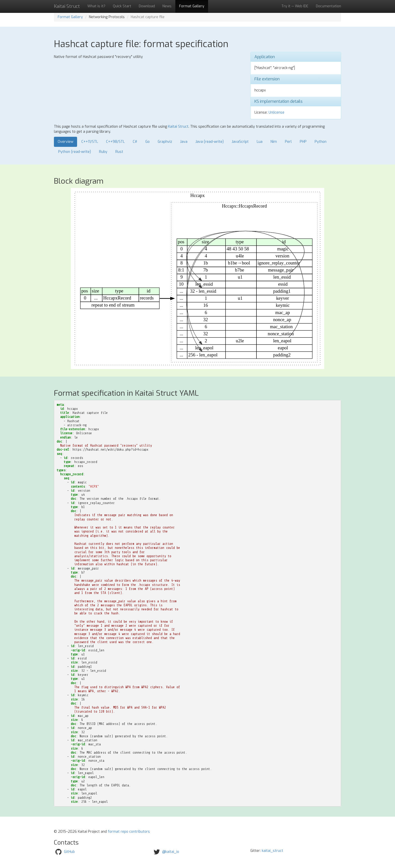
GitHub (69, 852)
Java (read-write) (210, 142)
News (167, 6)
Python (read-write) (75, 152)
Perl (288, 142)
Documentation (328, 6)
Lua (260, 142)
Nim (274, 142)
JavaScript (240, 142)
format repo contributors (129, 832)
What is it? (96, 6)
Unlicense (276, 112)
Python (321, 142)
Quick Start (122, 6)
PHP (303, 142)
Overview (65, 142)
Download (147, 6)
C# (135, 142)
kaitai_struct (272, 851)
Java (184, 142)
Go (147, 142)
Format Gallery (192, 6)
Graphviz (165, 142)
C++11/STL (90, 142)
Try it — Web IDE (295, 6)
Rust (119, 152)
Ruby (103, 152)
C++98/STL (115, 142)
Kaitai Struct (178, 127)
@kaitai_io (171, 852)
